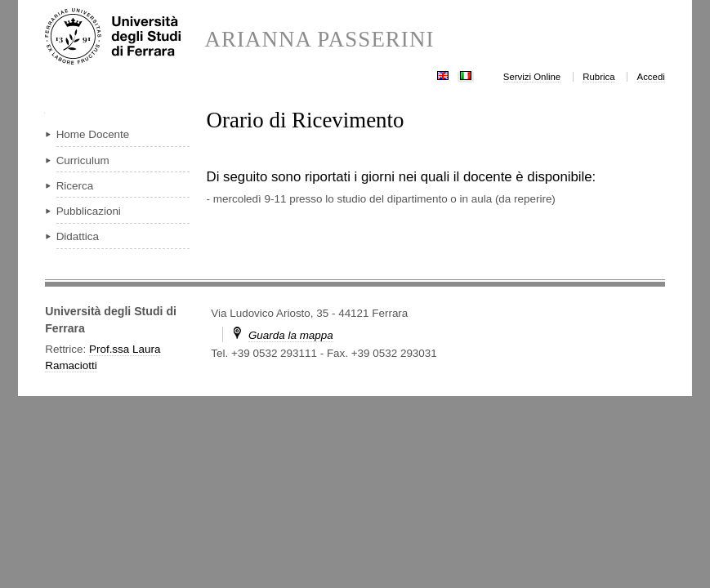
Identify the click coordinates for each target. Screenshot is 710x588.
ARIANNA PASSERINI (320, 40)
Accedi (651, 77)
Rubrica (598, 77)
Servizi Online (532, 77)
